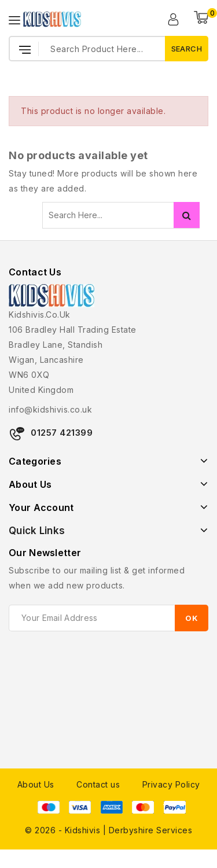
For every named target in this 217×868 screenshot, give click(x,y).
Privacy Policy (171, 784)
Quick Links (37, 531)
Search (187, 215)
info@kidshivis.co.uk (50, 409)
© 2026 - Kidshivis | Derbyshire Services (108, 830)
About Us (36, 784)
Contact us (98, 784)
